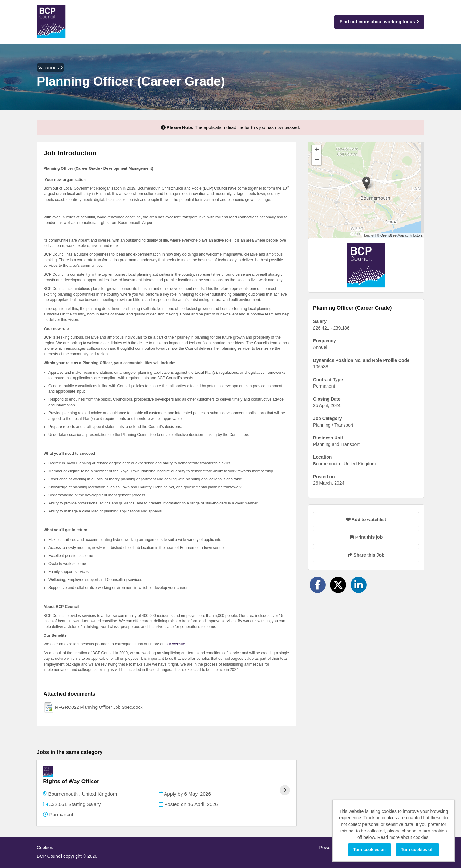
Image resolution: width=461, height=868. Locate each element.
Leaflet (369, 235)
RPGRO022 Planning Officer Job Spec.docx (99, 707)
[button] (366, 183)
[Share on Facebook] (318, 585)
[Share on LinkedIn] (359, 585)
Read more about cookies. (404, 837)
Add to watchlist (366, 520)
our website (175, 644)
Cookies (45, 839)
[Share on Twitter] (338, 585)
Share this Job (366, 555)
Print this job (366, 537)
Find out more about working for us (379, 22)
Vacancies (51, 68)
